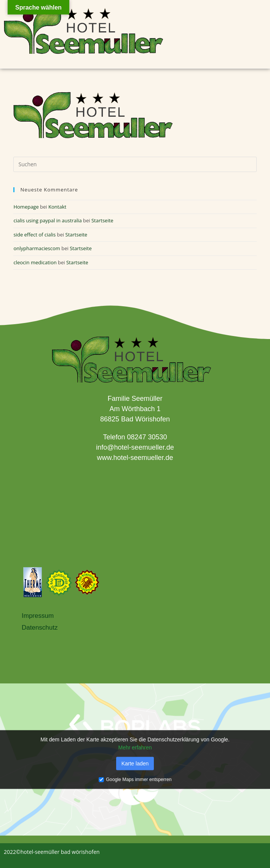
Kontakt (57, 207)
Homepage (26, 207)
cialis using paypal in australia (47, 220)
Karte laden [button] (135, 763)
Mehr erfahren (135, 747)
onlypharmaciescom (37, 248)
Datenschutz (40, 628)
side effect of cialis (34, 235)
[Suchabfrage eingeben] (135, 164)
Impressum (38, 616)
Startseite (102, 220)
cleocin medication (35, 262)
